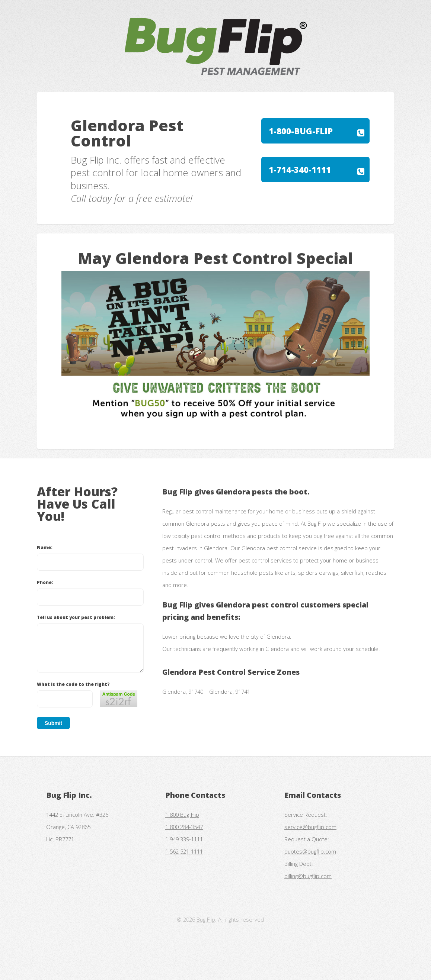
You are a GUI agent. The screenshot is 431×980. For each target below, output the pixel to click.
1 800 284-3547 (184, 827)
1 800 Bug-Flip (182, 815)
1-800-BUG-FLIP (301, 131)
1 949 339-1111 (184, 839)
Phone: (45, 582)
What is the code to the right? (73, 684)
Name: (45, 547)
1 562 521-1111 (184, 851)
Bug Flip (206, 919)
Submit (53, 723)
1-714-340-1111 (300, 170)
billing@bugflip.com (308, 876)
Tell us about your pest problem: (76, 617)
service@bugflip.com (310, 827)
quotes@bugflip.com (310, 851)
